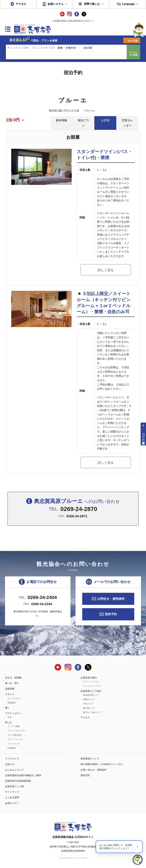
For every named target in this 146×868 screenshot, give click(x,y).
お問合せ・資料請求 (111, 599)
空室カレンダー (127, 123)
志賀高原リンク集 (14, 786)
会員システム (56, 4)
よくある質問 (12, 797)
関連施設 (12, 703)
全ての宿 (133, 41)
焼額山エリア (89, 699)
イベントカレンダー (17, 731)
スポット (10, 694)
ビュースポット (15, 698)
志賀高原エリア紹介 (91, 691)
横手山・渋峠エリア (92, 712)
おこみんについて (14, 770)
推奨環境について (90, 759)
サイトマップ (12, 792)
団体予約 (111, 614)
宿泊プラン (83, 123)
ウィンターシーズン (92, 686)
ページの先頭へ (143, 437)
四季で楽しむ (92, 4)
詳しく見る (106, 270)
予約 (10, 717)
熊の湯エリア (89, 708)
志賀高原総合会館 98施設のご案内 (23, 775)
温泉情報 (10, 689)
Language (129, 4)
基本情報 (61, 120)
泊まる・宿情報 (13, 678)
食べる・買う (12, 683)
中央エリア (88, 704)
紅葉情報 (12, 748)
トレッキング (14, 744)
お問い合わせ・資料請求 (93, 770)
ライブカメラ (12, 759)
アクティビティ (13, 713)
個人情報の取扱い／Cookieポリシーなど (102, 764)
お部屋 (105, 120)
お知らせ (10, 764)
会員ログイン (12, 803)
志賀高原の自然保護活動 (18, 781)
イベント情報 (14, 726)
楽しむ (9, 722)
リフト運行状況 (15, 735)
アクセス (21, 4)
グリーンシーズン (16, 739)
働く (7, 708)
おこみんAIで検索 (133, 54)
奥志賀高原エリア (91, 695)
